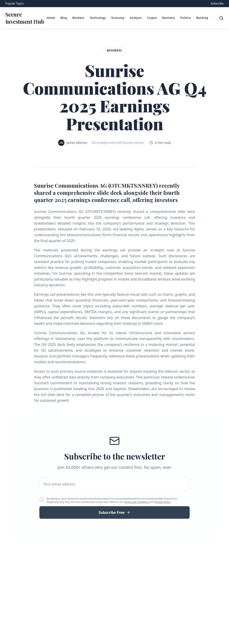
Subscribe (217, 4)
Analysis (136, 18)
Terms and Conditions (137, 502)
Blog (64, 18)
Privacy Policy (163, 502)
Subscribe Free (114, 512)
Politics (186, 18)
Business (169, 18)
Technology (98, 18)
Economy (118, 18)
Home (51, 18)
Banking (202, 18)
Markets (78, 18)
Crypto (152, 18)
